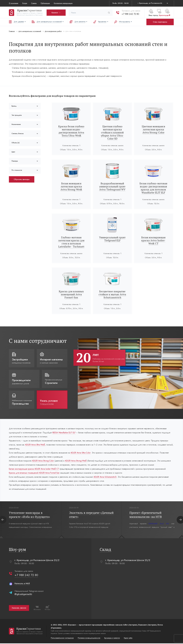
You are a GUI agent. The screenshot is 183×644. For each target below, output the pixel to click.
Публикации (45, 3)
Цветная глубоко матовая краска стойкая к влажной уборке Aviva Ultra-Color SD (112, 132)
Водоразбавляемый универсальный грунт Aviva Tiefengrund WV (112, 186)
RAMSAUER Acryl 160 (159, 524)
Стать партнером (160, 22)
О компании (14, 3)
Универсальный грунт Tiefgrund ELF (112, 239)
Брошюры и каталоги (112, 639)
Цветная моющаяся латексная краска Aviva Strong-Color (153, 129)
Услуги (25, 3)
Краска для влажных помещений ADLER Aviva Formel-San (35, 473)
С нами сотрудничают (38, 341)
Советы (34, 3)
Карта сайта (128, 639)
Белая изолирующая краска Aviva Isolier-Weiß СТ (154, 240)
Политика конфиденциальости (89, 639)
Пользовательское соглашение (62, 639)
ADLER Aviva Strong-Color (44, 461)
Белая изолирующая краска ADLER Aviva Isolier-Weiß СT (35, 469)
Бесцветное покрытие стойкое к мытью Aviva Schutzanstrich (112, 294)
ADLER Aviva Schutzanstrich (107, 477)
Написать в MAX (22, 584)
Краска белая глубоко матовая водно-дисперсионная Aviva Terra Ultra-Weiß (71, 131)
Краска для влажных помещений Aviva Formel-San (71, 294)
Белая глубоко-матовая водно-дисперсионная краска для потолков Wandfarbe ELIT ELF (154, 188)
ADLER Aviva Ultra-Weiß (36, 445)
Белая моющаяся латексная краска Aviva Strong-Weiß (71, 186)
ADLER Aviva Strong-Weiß (78, 461)
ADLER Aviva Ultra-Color (82, 453)
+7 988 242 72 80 (130, 14)
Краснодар (165, 15)
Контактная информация (63, 3)
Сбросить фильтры (22, 179)
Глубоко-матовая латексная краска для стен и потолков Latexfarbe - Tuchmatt (71, 242)
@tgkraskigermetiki (23, 595)
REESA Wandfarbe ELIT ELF (66, 433)
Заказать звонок (19, 609)
